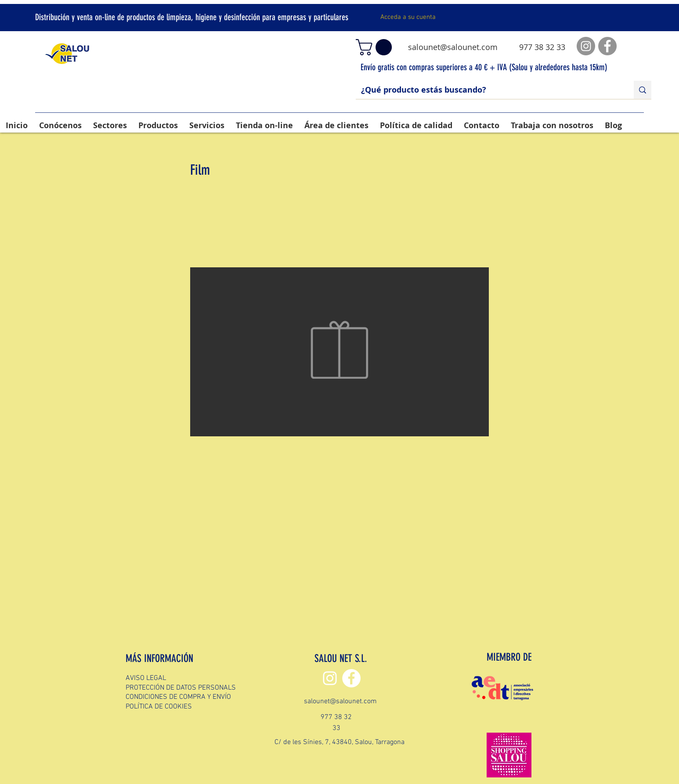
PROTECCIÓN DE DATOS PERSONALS (181, 688)
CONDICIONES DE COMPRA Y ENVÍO (178, 697)
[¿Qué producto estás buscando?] (488, 90)
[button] (376, 47)
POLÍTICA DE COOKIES (159, 707)
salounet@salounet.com (453, 47)
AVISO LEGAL (146, 678)
